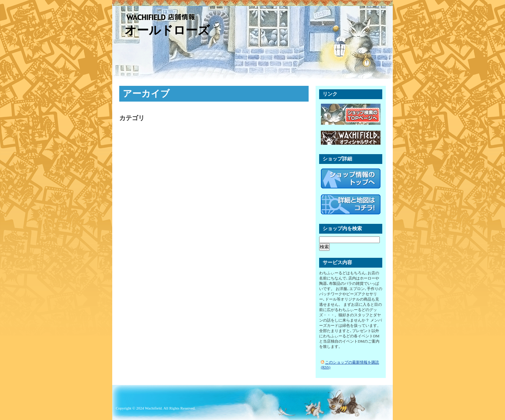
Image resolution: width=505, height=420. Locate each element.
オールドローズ (167, 30)
